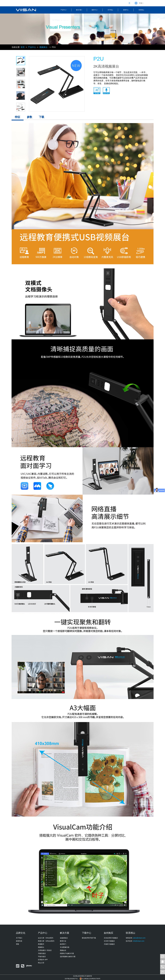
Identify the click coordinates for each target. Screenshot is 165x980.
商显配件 (41, 944)
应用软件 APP (43, 960)
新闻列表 (19, 941)
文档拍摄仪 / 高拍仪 (45, 950)
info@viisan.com (139, 941)
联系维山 (141, 10)
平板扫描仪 (42, 957)
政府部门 (63, 944)
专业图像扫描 (65, 947)
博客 (18, 944)
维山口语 (41, 963)
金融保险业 (64, 938)
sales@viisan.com (139, 938)
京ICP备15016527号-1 (71, 979)
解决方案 (79, 10)
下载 (41, 117)
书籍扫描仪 (42, 953)
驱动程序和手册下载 (89, 938)
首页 (23, 47)
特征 (18, 117)
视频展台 (41, 947)
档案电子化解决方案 (67, 953)
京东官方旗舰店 (109, 941)
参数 (30, 117)
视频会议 (63, 950)
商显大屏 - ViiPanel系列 (46, 941)
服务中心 (95, 10)
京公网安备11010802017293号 (91, 979)
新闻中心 (126, 10)
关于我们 (19, 938)
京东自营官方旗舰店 (111, 938)
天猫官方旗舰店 (109, 944)
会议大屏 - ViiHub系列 (46, 938)
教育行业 (63, 941)
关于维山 (110, 10)
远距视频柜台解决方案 (68, 957)
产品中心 (64, 10)
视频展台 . (44, 47)
